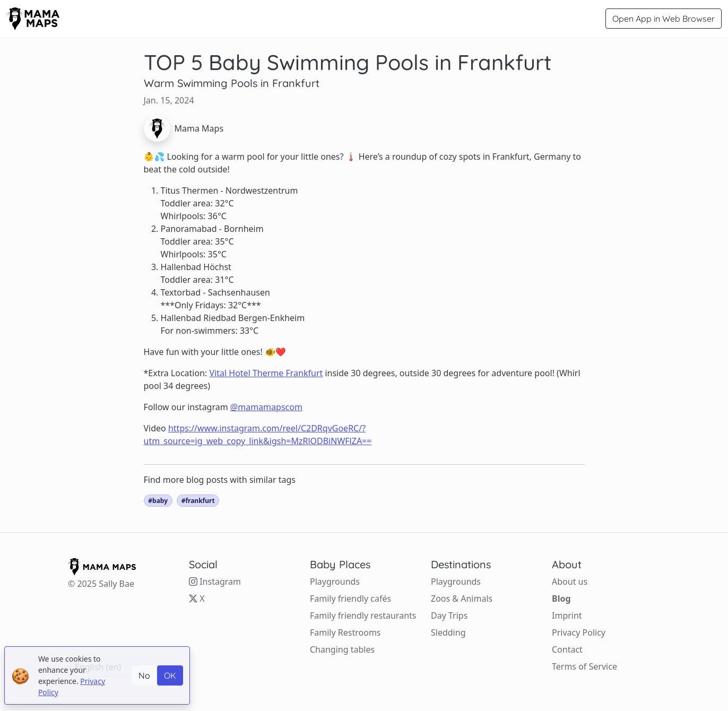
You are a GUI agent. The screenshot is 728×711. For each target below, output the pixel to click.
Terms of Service (584, 666)
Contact (567, 649)
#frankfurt (198, 501)
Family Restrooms (345, 632)
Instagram (215, 582)
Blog (561, 599)
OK (170, 675)
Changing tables (342, 649)
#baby (158, 501)
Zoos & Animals (462, 599)
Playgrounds (335, 582)
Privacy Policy (579, 632)
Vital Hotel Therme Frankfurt (266, 373)
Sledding (448, 632)
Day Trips (449, 615)
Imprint (567, 615)
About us (570, 582)
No (144, 675)
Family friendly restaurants (363, 615)
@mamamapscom (266, 407)
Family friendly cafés (350, 599)
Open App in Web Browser (664, 19)
